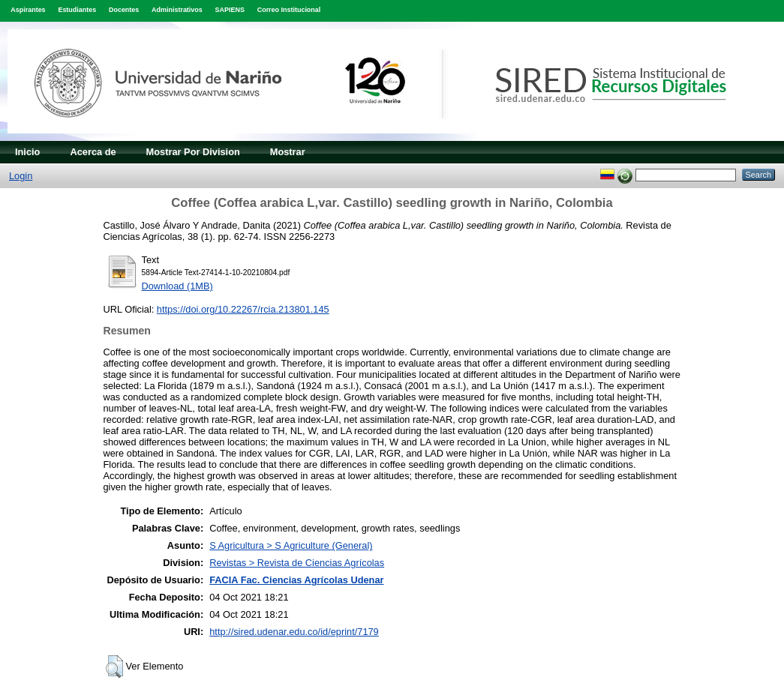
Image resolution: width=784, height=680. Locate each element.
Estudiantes (77, 10)
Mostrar (288, 152)
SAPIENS (230, 10)
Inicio (27, 152)
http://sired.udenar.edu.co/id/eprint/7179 (294, 632)
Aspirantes (28, 10)
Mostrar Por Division (193, 152)
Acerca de (93, 152)
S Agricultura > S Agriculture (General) (291, 545)
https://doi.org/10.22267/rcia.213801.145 (243, 309)
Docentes (124, 10)
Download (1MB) (177, 286)
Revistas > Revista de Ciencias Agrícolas (297, 563)
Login (21, 176)
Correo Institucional (289, 10)
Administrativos (177, 10)
